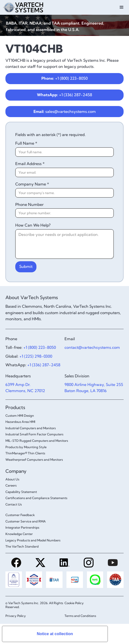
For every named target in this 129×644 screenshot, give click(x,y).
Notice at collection (55, 634)
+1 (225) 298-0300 (36, 356)
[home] (31, 7)
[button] (122, 7)
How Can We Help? (33, 225)
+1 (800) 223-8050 (64, 78)
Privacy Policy (16, 616)
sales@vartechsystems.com (65, 111)
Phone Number (29, 204)
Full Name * (26, 143)
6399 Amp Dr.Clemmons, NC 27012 (25, 388)
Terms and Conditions (80, 616)
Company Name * (32, 184)
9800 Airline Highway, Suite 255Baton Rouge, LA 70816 (94, 388)
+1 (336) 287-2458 (64, 95)
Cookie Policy (74, 603)
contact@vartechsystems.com (92, 347)
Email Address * (30, 164)
